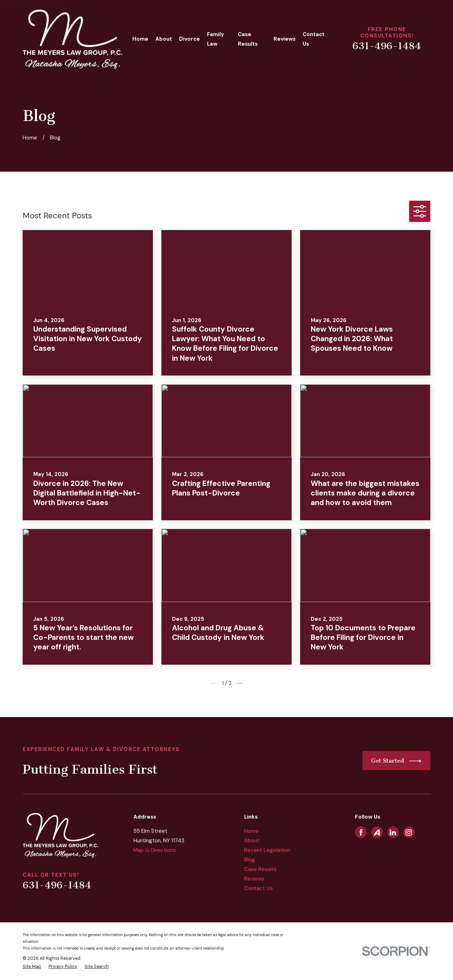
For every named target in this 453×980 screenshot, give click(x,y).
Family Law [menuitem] (216, 39)
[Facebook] (361, 832)
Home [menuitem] (140, 39)
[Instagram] (409, 832)
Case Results (260, 869)
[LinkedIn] (393, 832)
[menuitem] (32, 967)
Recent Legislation (267, 850)
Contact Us (259, 888)
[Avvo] (377, 832)
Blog (250, 860)
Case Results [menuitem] (248, 39)
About (252, 841)
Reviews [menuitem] (285, 39)
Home (251, 831)
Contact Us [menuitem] (314, 39)
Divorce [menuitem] (190, 39)
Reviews (254, 879)
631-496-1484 (387, 46)
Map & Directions (155, 850)
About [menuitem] (164, 39)
